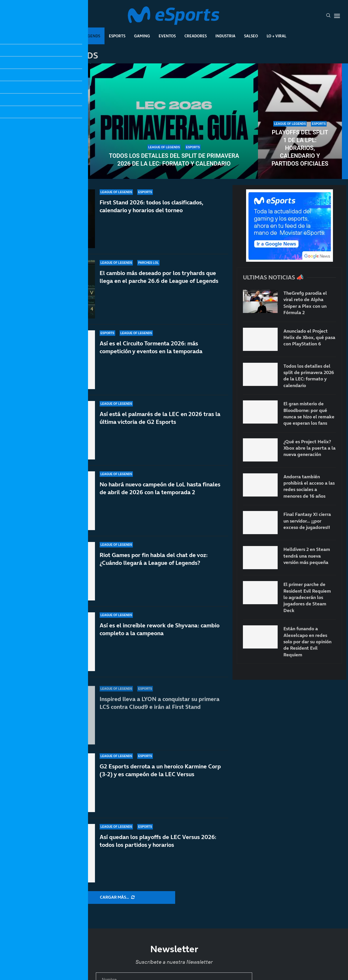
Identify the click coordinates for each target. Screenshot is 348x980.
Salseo (251, 36)
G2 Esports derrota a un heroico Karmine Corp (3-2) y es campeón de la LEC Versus (160, 779)
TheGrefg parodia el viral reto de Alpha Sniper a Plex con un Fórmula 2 (305, 303)
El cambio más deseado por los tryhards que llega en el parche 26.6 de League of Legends (159, 285)
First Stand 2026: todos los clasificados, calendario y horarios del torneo (151, 207)
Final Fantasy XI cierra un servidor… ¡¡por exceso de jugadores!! (307, 521)
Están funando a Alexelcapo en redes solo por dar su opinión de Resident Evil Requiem (307, 642)
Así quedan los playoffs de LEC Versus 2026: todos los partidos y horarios (158, 841)
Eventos (167, 36)
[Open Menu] (337, 16)
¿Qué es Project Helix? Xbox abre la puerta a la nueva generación (309, 448)
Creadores (196, 36)
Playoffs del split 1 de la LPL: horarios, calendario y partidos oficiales (300, 148)
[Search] (328, 16)
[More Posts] (117, 897)
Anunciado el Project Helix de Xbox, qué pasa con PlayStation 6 (309, 337)
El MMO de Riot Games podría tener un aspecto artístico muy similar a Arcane (48, 148)
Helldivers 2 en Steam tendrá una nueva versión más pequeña (307, 556)
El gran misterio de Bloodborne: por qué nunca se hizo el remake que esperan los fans (309, 413)
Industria (225, 36)
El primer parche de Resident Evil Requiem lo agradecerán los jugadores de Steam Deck (307, 597)
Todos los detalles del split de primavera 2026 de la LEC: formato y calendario (174, 160)
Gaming (142, 36)
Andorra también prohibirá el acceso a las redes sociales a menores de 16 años (309, 486)
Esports (117, 36)
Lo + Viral (276, 36)
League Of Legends (81, 36)
